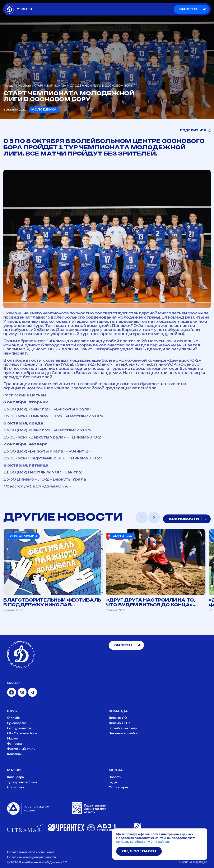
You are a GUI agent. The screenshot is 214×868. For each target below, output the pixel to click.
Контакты (14, 754)
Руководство (17, 723)
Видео (113, 782)
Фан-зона (14, 744)
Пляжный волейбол (124, 733)
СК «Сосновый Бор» (22, 733)
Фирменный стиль (21, 749)
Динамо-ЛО (118, 718)
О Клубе (13, 718)
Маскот (13, 739)
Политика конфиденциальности (31, 857)
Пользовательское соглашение (31, 852)
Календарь (15, 777)
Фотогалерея (119, 787)
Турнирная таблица (22, 782)
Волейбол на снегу (123, 728)
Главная (9, 86)
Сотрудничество (20, 728)
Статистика (16, 787)
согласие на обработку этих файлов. (143, 842)
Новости (25, 86)
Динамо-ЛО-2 (119, 723)
